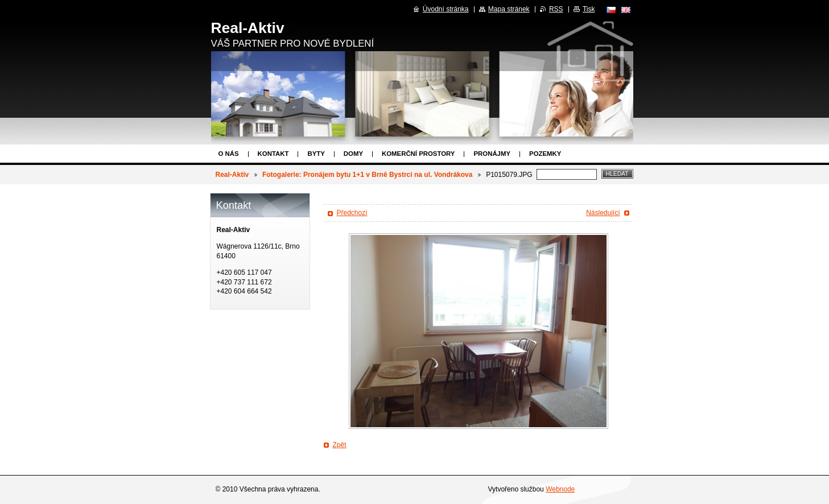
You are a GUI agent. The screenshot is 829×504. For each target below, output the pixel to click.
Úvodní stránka (446, 9)
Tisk (589, 9)
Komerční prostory (418, 154)
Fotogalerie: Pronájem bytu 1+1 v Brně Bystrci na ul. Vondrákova (368, 175)
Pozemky (545, 154)
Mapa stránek (509, 9)
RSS (556, 9)
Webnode (560, 489)
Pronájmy (492, 154)
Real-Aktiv (232, 175)
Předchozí (352, 213)
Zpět (340, 445)
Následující (603, 213)
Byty (316, 154)
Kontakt (273, 154)
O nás (229, 154)
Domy (353, 154)
